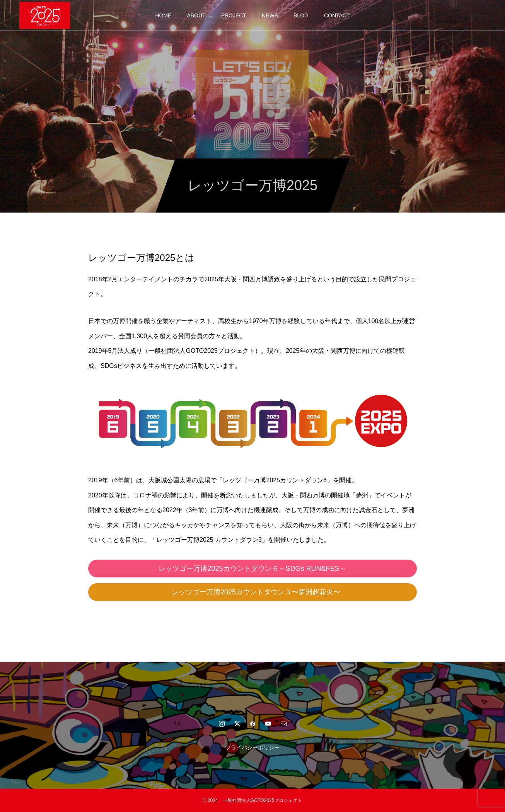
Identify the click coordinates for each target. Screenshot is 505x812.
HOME (163, 15)
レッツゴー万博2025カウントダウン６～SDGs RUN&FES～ (252, 569)
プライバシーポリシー (252, 747)
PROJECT (234, 15)
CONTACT (337, 15)
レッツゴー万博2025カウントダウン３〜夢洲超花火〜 (259, 592)
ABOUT (196, 15)
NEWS (270, 15)
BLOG (301, 15)
